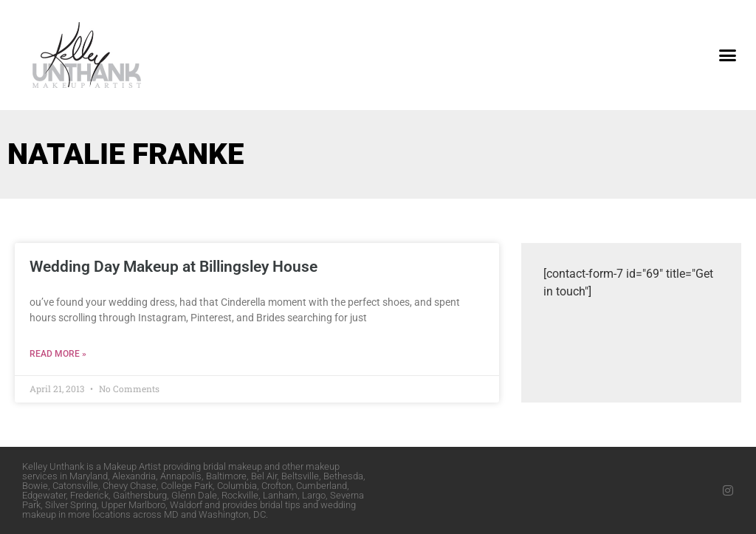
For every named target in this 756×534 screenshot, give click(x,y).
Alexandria (134, 476)
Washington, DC (232, 514)
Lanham (280, 495)
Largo (314, 495)
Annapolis (181, 476)
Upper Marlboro (133, 505)
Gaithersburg (140, 495)
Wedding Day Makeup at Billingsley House (173, 267)
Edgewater (44, 495)
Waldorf (186, 505)
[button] (727, 55)
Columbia (237, 486)
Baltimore (226, 476)
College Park (187, 486)
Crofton (276, 486)
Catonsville (75, 486)
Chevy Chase (130, 486)
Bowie (35, 486)
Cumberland (322, 486)
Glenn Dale (194, 495)
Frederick (89, 495)
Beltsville (300, 476)
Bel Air (264, 476)
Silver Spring (71, 505)
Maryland (89, 476)
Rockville (240, 495)
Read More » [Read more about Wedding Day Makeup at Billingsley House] (58, 354)
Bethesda (343, 476)
